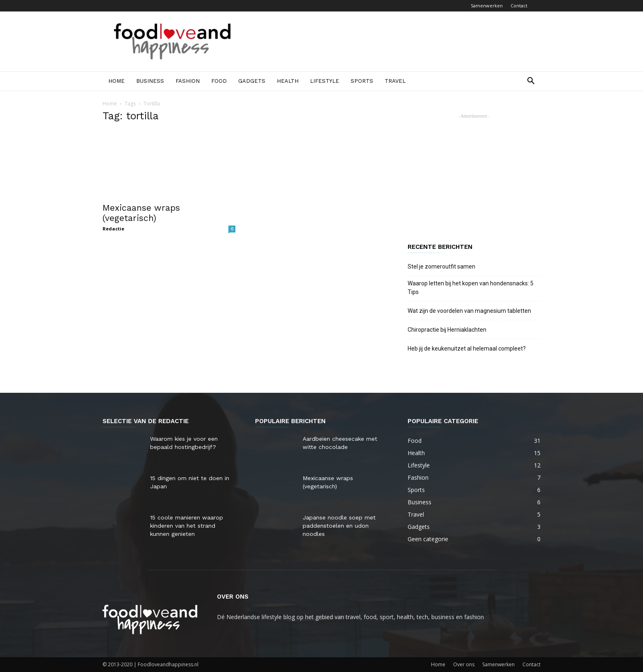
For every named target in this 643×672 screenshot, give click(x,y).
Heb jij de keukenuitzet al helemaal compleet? (467, 349)
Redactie (113, 229)
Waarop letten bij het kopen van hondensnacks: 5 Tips (471, 288)
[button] (531, 82)
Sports (362, 81)
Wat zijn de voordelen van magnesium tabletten (469, 311)
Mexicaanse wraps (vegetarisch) (141, 213)
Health (288, 81)
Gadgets (252, 81)
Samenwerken (487, 6)
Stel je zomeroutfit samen (441, 267)
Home (116, 81)
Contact (519, 6)
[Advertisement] (391, 41)
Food (219, 81)
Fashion (188, 81)
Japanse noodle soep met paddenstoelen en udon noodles (339, 526)
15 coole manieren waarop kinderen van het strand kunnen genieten (187, 526)
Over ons (464, 664)
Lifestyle (325, 81)
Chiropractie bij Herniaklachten (447, 330)
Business (150, 81)
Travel (395, 81)
